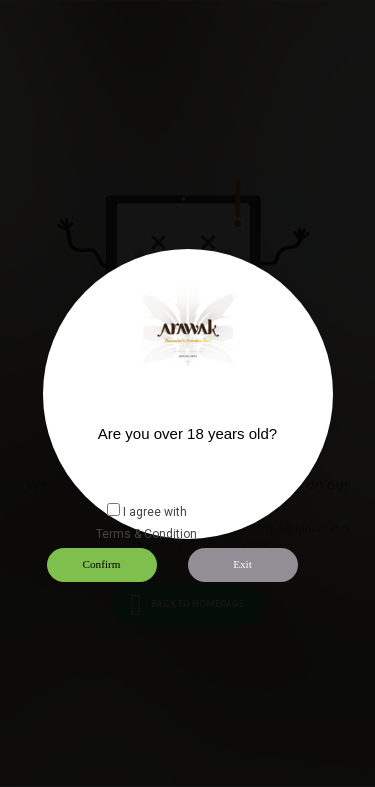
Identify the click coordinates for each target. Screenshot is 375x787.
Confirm (102, 564)
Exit (242, 564)
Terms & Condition (146, 534)
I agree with (155, 512)
